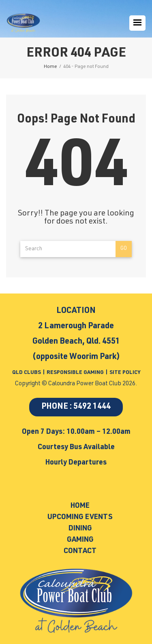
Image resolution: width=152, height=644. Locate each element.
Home (80, 506)
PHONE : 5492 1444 (76, 407)
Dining (80, 529)
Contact (80, 551)
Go (124, 249)
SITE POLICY (125, 373)
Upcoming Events (80, 517)
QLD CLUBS (27, 373)
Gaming (80, 540)
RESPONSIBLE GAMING (75, 373)
